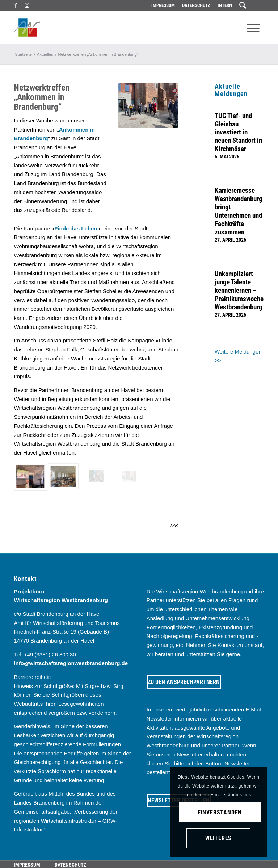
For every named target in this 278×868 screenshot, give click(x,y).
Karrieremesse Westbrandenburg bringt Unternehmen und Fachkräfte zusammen (239, 211)
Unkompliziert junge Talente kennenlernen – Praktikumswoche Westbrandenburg (239, 291)
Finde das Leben (76, 228)
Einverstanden (220, 812)
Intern (225, 5)
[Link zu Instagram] (27, 5)
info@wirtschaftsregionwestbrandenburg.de (71, 663)
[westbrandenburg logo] (27, 28)
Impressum (163, 5)
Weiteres (218, 838)
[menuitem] (163, 5)
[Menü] (253, 28)
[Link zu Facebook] (16, 5)
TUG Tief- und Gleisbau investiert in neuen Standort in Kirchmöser (238, 133)
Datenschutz (196, 5)
